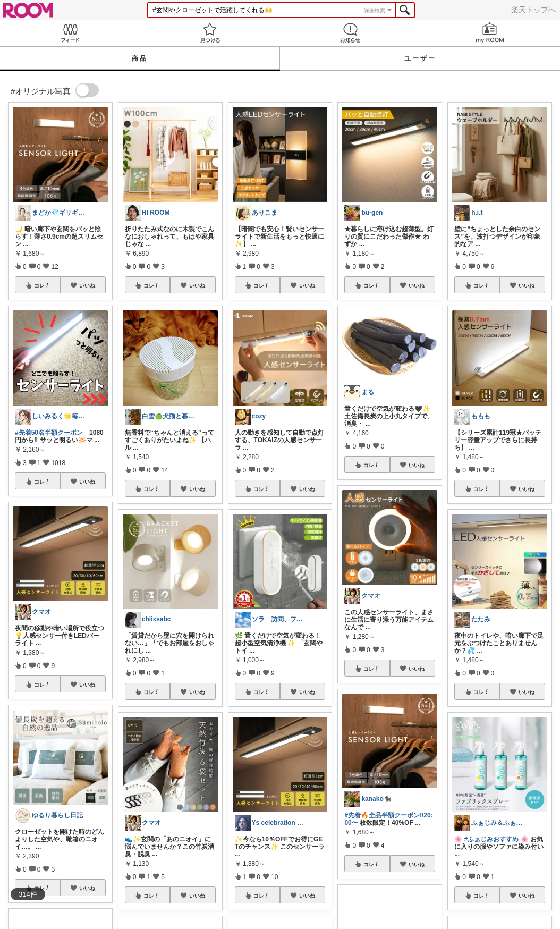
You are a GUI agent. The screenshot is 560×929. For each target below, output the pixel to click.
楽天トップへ (533, 10)
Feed (70, 33)
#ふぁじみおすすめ (492, 839)
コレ (42, 285)
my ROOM (490, 33)
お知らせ (350, 33)
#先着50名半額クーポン (49, 433)
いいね (87, 285)
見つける (210, 33)
